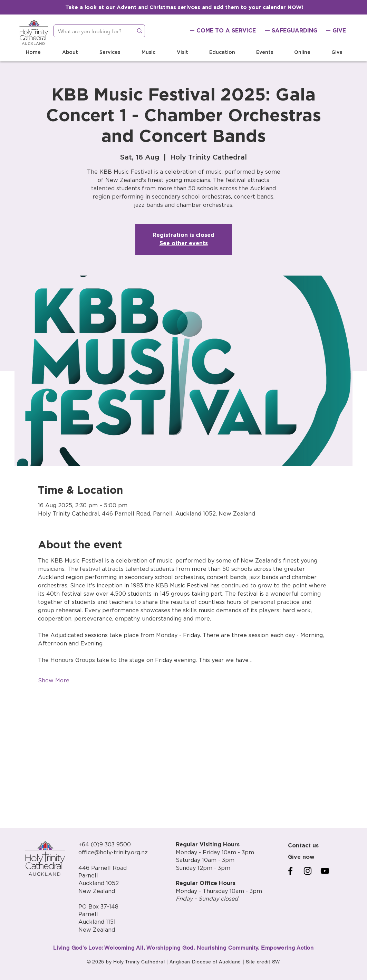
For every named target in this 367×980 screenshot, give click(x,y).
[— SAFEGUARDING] (291, 31)
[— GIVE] (336, 31)
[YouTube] (325, 871)
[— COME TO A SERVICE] (223, 31)
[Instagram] (308, 871)
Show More (54, 680)
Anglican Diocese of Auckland (205, 962)
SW (276, 962)
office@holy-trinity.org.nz (113, 852)
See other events (184, 243)
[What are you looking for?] (88, 31)
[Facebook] (290, 871)
